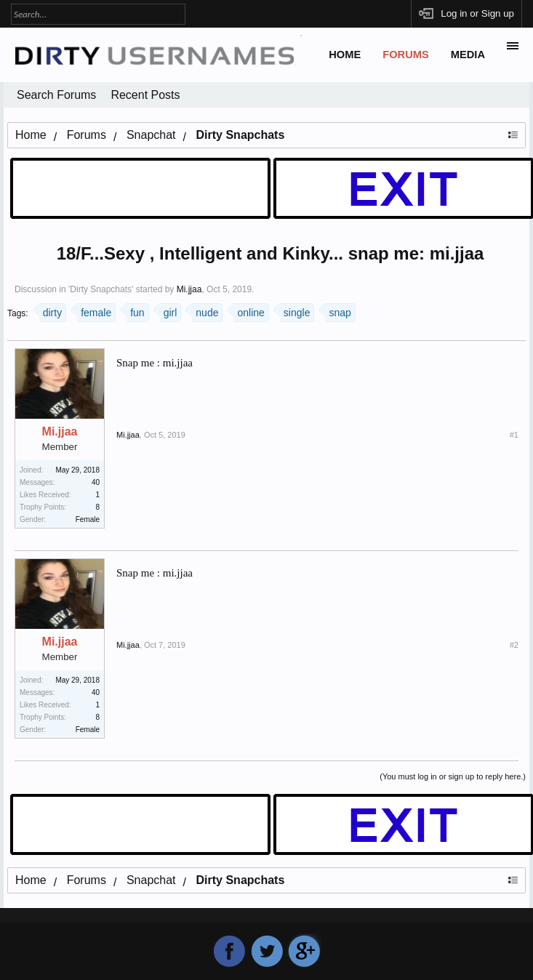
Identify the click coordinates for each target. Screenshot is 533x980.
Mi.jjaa (189, 289)
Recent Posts (145, 95)
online (249, 311)
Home (345, 55)
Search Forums (56, 95)
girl (169, 311)
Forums (406, 55)
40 (96, 482)
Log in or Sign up (477, 13)
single (295, 311)
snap (338, 311)
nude (205, 311)
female (94, 311)
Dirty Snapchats (101, 289)
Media (468, 55)
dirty (51, 311)
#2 (514, 645)
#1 (514, 435)
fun (135, 311)
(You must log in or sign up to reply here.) (453, 776)
